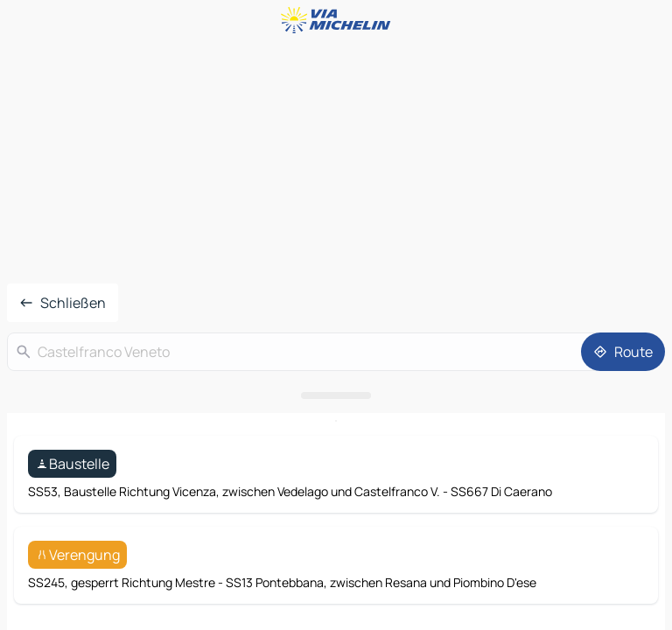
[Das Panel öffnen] (336, 395)
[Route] (623, 352)
